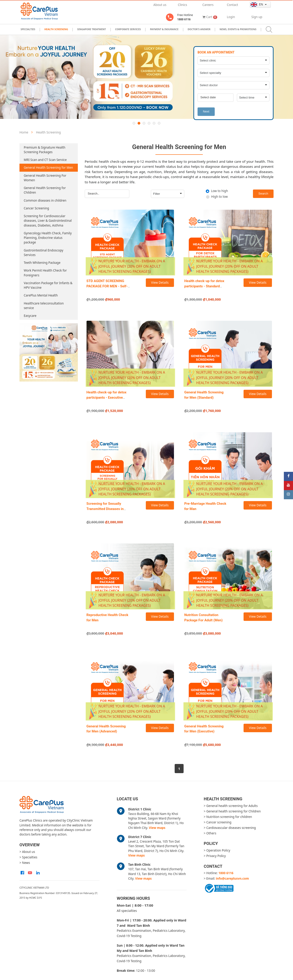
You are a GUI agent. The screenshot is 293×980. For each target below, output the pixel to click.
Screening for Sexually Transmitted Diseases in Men (105, 509)
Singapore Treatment (91, 29)
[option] (146, 77)
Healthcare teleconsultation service (44, 306)
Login (231, 17)
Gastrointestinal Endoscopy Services (44, 253)
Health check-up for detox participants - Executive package (107, 397)
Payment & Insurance (164, 29)
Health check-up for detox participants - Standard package (204, 286)
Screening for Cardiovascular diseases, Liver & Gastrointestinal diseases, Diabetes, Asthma (48, 221)
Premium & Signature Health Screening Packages (45, 150)
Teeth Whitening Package (42, 263)
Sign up (257, 17)
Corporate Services (128, 29)
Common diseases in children (45, 200)
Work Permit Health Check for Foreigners (45, 273)
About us (160, 5)
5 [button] (154, 123)
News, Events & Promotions (238, 29)
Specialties (28, 29)
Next (206, 111)
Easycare (30, 316)
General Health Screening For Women (45, 178)
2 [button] (139, 123)
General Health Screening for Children (45, 190)
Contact (232, 5)
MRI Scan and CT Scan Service (45, 160)
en (257, 4)
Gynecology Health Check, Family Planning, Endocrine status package (48, 238)
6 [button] (159, 123)
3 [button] (144, 123)
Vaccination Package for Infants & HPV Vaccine (48, 285)
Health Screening (56, 29)
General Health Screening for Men (48, 168)
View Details (160, 283)
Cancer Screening (37, 208)
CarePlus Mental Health (41, 295)
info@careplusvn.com (232, 879)
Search (263, 194)
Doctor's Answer (199, 29)
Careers (208, 5)
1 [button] (134, 123)
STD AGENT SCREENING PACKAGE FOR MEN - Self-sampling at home (107, 286)
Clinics (182, 5)
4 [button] (149, 123)
